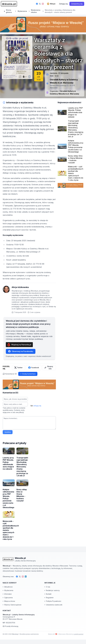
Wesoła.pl (15, 634)
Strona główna (8, 11)
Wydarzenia (8, 590)
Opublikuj (8, 432)
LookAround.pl (78, 634)
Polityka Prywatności (53, 601)
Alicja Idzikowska (20, 287)
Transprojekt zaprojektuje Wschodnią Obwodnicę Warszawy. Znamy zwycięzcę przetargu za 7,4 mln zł (76, 129)
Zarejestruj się (77, 4)
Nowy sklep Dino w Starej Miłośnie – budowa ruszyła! (75, 159)
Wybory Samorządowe (12, 605)
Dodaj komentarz (28, 374)
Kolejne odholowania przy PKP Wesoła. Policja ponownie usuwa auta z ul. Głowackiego (76, 146)
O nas (47, 587)
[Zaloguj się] (63, 4)
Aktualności (8, 587)
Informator (7, 594)
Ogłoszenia (8, 598)
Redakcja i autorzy (52, 590)
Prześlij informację (10, 626)
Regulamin (49, 598)
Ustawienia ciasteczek (53, 605)
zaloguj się (37, 406)
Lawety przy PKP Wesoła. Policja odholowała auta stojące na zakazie (75, 112)
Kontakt (48, 594)
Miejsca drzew (9, 601)
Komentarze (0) (10, 374)
